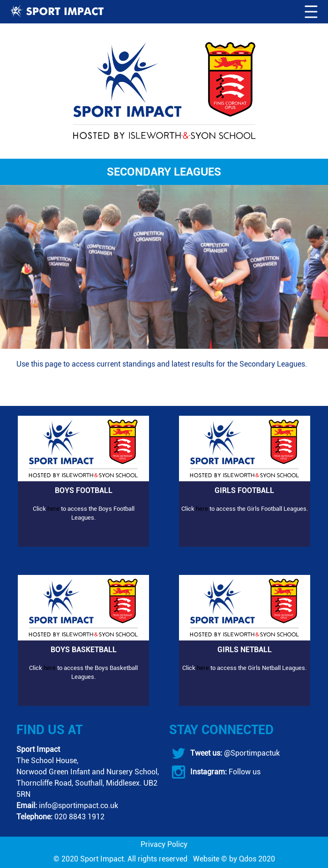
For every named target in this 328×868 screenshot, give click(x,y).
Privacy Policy (164, 844)
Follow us (244, 772)
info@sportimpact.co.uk (78, 805)
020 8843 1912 (79, 817)
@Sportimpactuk (251, 753)
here (53, 509)
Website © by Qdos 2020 (234, 859)
